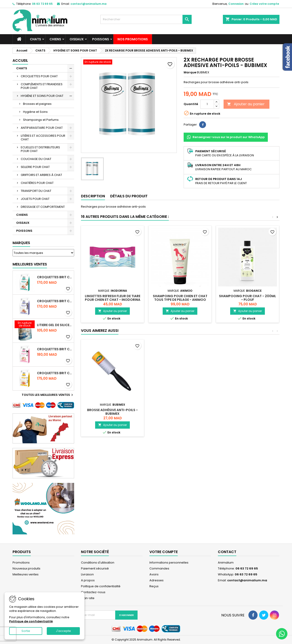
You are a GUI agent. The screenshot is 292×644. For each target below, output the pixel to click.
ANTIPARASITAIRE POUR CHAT (42, 128)
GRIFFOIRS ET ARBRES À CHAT (41, 175)
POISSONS (101, 39)
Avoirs (154, 574)
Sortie (26, 631)
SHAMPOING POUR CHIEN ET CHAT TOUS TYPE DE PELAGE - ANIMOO (180, 298)
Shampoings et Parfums (41, 120)
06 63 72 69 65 (42, 4)
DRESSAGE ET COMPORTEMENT (43, 207)
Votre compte (164, 552)
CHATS (35, 39)
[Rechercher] (146, 19)
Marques (21, 243)
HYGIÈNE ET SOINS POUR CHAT (42, 96)
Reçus (154, 586)
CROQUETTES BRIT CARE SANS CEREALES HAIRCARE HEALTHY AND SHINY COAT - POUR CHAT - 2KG (55, 373)
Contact (227, 552)
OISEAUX (77, 39)
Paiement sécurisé (95, 568)
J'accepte (63, 631)
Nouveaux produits (26, 568)
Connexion (236, 4)
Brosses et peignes (37, 104)
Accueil (20, 61)
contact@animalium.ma (89, 4)
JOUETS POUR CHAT (35, 199)
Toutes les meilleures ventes (48, 395)
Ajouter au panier (246, 104)
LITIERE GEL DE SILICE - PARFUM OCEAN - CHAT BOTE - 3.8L (55, 325)
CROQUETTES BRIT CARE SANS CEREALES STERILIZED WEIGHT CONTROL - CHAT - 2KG (55, 301)
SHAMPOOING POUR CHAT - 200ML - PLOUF (248, 298)
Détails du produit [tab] (129, 196)
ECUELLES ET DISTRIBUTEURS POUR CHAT (40, 149)
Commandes (159, 568)
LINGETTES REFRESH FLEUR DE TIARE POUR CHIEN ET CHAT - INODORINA (113, 298)
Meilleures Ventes (30, 264)
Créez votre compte (264, 4)
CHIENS (55, 39)
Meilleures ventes (26, 574)
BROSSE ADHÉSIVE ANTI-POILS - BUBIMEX (112, 412)
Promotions (21, 563)
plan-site (88, 598)
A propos (88, 580)
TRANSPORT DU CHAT (36, 191)
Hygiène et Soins (35, 112)
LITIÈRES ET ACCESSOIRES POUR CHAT (43, 138)
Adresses (156, 580)
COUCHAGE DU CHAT (36, 159)
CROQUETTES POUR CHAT (39, 76)
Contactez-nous (93, 592)
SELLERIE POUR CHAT (35, 167)
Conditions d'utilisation (98, 563)
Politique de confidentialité (101, 586)
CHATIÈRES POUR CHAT (37, 183)
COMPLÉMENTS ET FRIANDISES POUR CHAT (42, 86)
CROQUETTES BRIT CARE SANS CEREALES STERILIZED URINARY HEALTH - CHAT (55, 277)
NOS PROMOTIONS (133, 39)
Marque (190, 72)
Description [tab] (93, 196)
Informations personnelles (169, 563)
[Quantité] (207, 104)
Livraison (87, 574)
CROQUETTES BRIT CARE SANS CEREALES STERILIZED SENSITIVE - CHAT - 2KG (55, 349)
